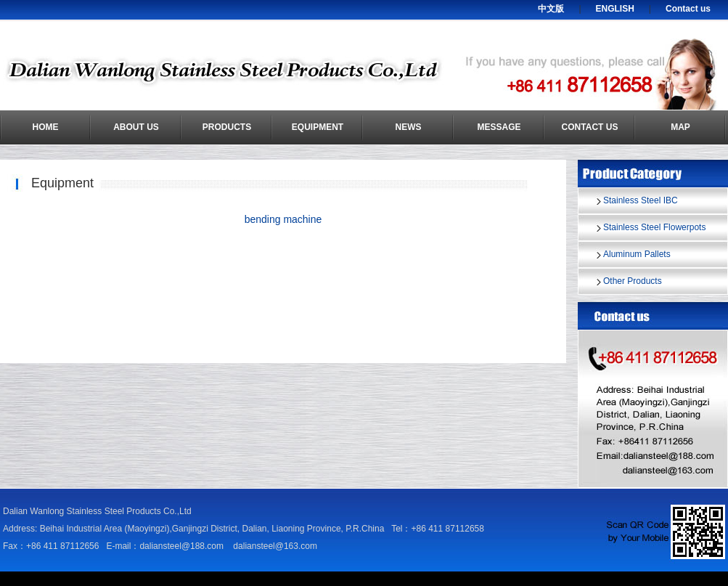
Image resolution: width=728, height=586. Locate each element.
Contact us (688, 9)
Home (46, 127)
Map (680, 127)
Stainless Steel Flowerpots (654, 227)
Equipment (318, 127)
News (409, 127)
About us (136, 127)
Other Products (633, 281)
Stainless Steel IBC (641, 200)
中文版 (551, 9)
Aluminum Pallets (637, 254)
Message (499, 127)
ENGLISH (615, 9)
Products (227, 127)
